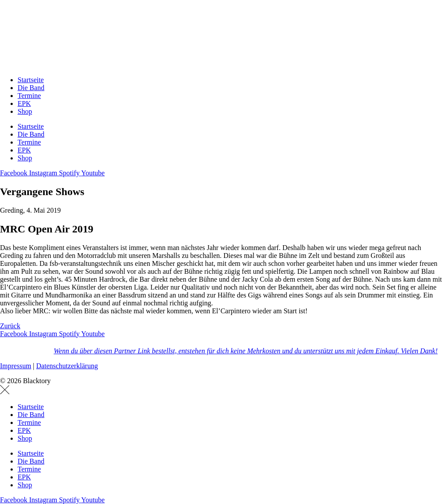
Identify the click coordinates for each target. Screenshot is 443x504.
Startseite (31, 80)
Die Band (31, 88)
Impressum (16, 366)
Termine (29, 96)
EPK (24, 103)
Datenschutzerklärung (67, 366)
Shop (25, 111)
